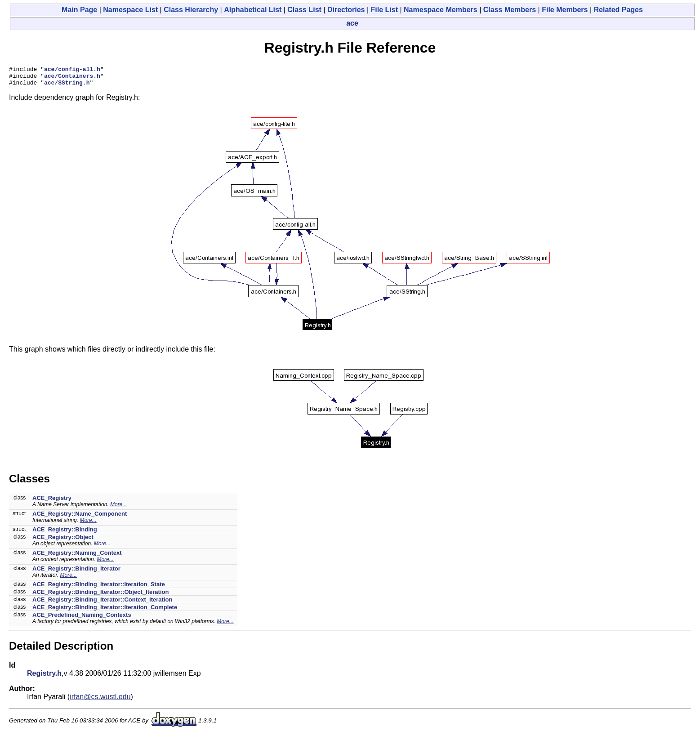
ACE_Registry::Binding (65, 533)
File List (384, 10)
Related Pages (618, 10)
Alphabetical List (253, 10)
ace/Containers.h (72, 78)
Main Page (79, 10)
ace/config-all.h (72, 70)
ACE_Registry (52, 502)
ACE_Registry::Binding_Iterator (76, 573)
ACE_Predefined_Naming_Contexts (82, 619)
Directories (346, 10)
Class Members (510, 10)
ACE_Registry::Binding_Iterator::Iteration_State (99, 588)
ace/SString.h (67, 86)
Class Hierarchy (191, 10)
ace (352, 23)
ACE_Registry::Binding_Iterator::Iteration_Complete (105, 611)
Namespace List (130, 10)
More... (118, 508)
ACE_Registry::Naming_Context (77, 557)
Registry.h (44, 677)
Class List (304, 10)
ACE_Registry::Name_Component (80, 518)
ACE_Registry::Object (63, 541)
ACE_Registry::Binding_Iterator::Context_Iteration (102, 604)
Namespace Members (441, 10)
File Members (565, 10)
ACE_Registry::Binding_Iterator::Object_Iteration (100, 596)
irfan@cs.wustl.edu (100, 701)
